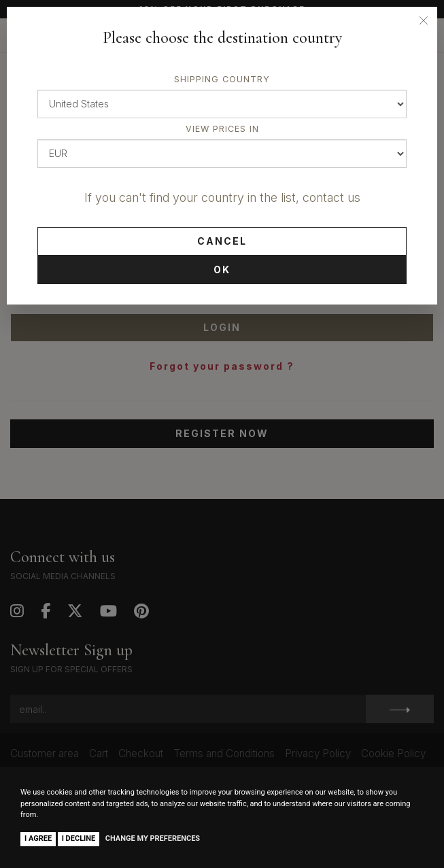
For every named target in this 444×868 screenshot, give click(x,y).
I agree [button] (38, 838)
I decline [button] (79, 838)
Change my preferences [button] (153, 838)
